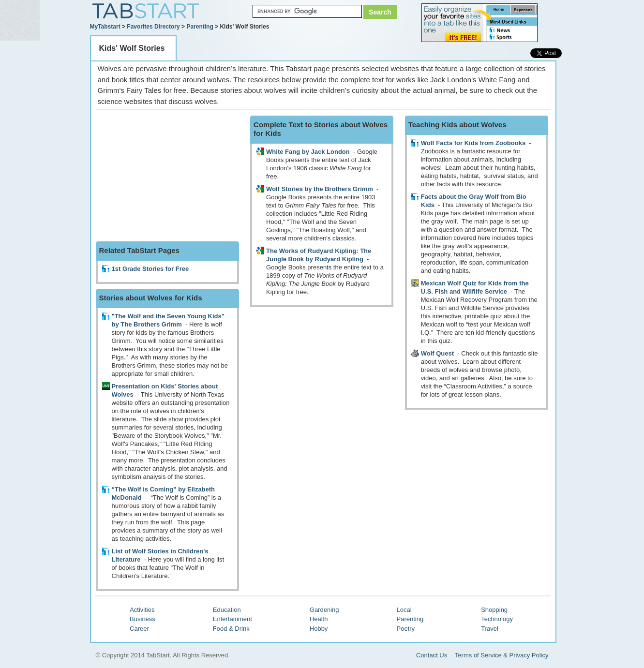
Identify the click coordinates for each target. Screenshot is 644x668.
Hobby (319, 629)
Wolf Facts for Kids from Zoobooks (473, 143)
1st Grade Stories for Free (150, 269)
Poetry (406, 629)
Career (139, 629)
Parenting (200, 27)
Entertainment (232, 619)
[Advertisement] (168, 176)
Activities (142, 610)
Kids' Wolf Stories (132, 48)
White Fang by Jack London (308, 152)
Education (227, 610)
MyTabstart (105, 27)
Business (142, 619)
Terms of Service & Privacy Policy (502, 655)
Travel (490, 629)
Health (319, 619)
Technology (497, 619)
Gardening (324, 610)
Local (404, 610)
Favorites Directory (153, 27)
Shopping (494, 610)
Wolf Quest (437, 353)
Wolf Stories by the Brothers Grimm (320, 189)
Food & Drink (231, 629)
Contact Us (432, 655)
